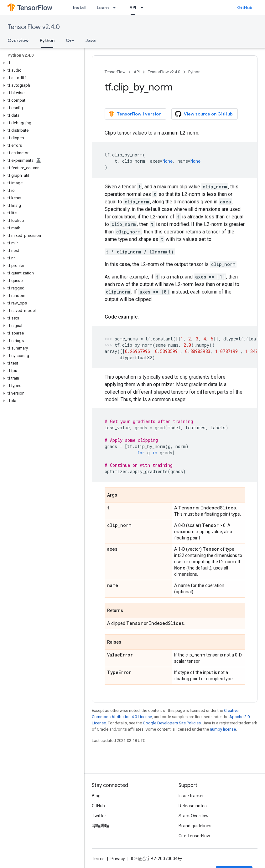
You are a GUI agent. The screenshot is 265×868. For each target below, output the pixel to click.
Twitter (99, 816)
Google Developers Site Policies (172, 723)
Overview (18, 40)
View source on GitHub (204, 114)
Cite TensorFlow (194, 836)
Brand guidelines (195, 826)
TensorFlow (115, 72)
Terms (98, 859)
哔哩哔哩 (101, 826)
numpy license (223, 729)
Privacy (118, 859)
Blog (96, 796)
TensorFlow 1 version (135, 114)
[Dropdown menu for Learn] (116, 8)
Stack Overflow (194, 816)
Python (194, 72)
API (137, 72)
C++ (70, 40)
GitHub (245, 8)
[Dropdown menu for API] (144, 8)
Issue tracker (191, 796)
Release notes (193, 806)
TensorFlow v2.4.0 (34, 27)
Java (91, 40)
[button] (41, 63)
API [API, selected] (133, 8)
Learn (103, 8)
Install (79, 8)
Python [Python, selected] (47, 40)
